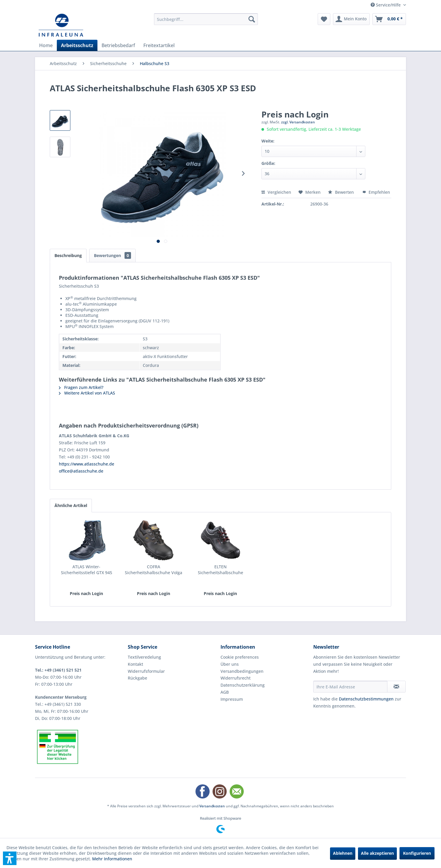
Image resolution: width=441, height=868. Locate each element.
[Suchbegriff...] (206, 19)
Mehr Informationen (112, 859)
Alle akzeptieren (377, 853)
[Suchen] (252, 19)
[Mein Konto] (351, 19)
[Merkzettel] (324, 19)
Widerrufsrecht (236, 678)
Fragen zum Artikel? (81, 387)
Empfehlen (376, 192)
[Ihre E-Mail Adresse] (350, 687)
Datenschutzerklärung (243, 685)
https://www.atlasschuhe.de (87, 464)
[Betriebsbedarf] (118, 45)
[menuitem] (206, 19)
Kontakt (135, 664)
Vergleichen (276, 192)
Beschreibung (68, 255)
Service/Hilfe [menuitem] (386, 5)
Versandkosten (212, 806)
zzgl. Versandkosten (298, 122)
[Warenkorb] (389, 19)
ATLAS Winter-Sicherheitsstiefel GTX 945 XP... (87, 570)
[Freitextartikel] (159, 45)
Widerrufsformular (146, 671)
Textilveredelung (144, 657)
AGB (225, 692)
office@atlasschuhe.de (81, 471)
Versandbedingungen (242, 671)
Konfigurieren (417, 853)
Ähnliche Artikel (71, 505)
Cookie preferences (240, 657)
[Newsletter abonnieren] (396, 687)
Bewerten (341, 192)
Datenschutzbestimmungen (366, 699)
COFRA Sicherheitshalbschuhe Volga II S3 (154, 570)
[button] (10, 858)
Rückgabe (137, 678)
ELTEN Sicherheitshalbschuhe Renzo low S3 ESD (220, 570)
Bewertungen (112, 255)
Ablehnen (343, 853)
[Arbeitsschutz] (77, 45)
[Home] (46, 45)
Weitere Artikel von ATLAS (87, 393)
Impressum (232, 699)
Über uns (230, 664)
